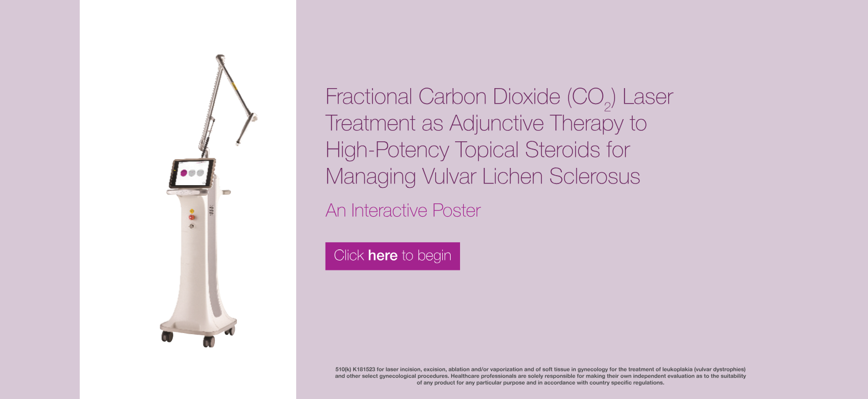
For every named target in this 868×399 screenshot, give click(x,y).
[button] (434, 199)
